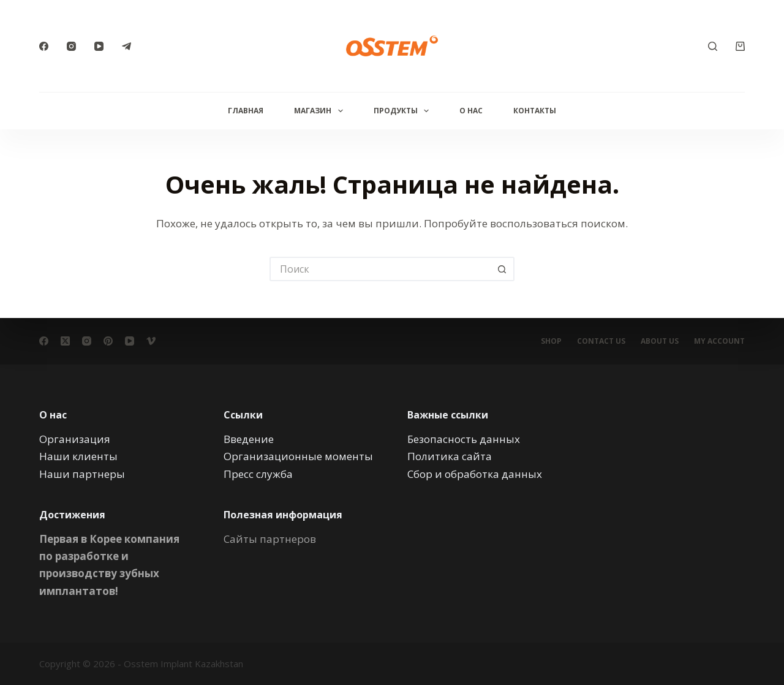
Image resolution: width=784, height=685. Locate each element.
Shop (551, 341)
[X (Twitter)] (65, 341)
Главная (246, 111)
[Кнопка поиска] (502, 269)
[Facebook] (44, 46)
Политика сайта (450, 456)
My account (719, 341)
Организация (75, 439)
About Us (660, 341)
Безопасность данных (464, 439)
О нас (471, 111)
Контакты (535, 111)
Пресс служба (258, 473)
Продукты (404, 111)
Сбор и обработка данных (475, 473)
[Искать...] (380, 269)
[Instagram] (71, 46)
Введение (249, 439)
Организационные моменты (298, 456)
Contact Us (601, 341)
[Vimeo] (151, 341)
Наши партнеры (82, 473)
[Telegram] (126, 46)
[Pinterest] (108, 341)
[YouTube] (99, 46)
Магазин (321, 111)
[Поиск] (713, 46)
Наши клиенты (78, 456)
